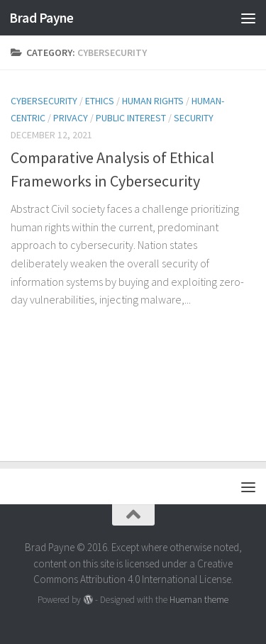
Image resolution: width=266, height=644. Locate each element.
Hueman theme (199, 600)
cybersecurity (44, 101)
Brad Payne (41, 18)
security (194, 118)
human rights (153, 101)
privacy (71, 118)
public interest (131, 118)
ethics (100, 101)
